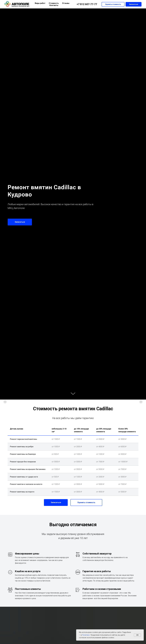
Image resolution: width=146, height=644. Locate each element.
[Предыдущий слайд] (5, 402)
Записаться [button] (134, 4)
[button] (20, 222)
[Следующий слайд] (141, 402)
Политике (86, 635)
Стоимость (54, 3)
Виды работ (40, 3)
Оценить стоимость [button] (113, 4)
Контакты (54, 5)
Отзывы (66, 3)
